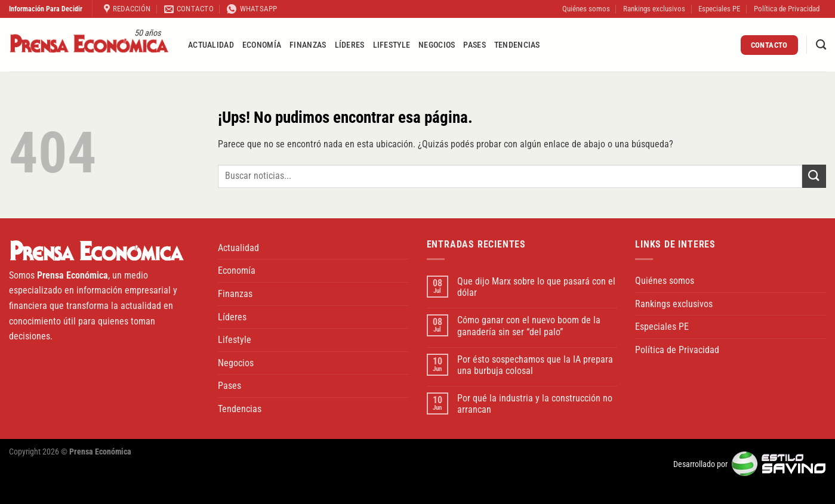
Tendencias (517, 45)
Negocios (437, 45)
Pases (474, 45)
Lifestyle (392, 45)
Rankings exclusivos (654, 9)
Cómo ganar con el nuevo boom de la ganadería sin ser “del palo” (529, 326)
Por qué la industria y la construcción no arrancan (535, 404)
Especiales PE (719, 9)
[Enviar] (814, 176)
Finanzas (308, 45)
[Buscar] (821, 45)
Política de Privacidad (787, 9)
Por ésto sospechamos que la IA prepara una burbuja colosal (535, 365)
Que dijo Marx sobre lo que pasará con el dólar (536, 287)
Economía (262, 45)
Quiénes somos (586, 9)
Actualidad (211, 45)
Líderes (350, 45)
